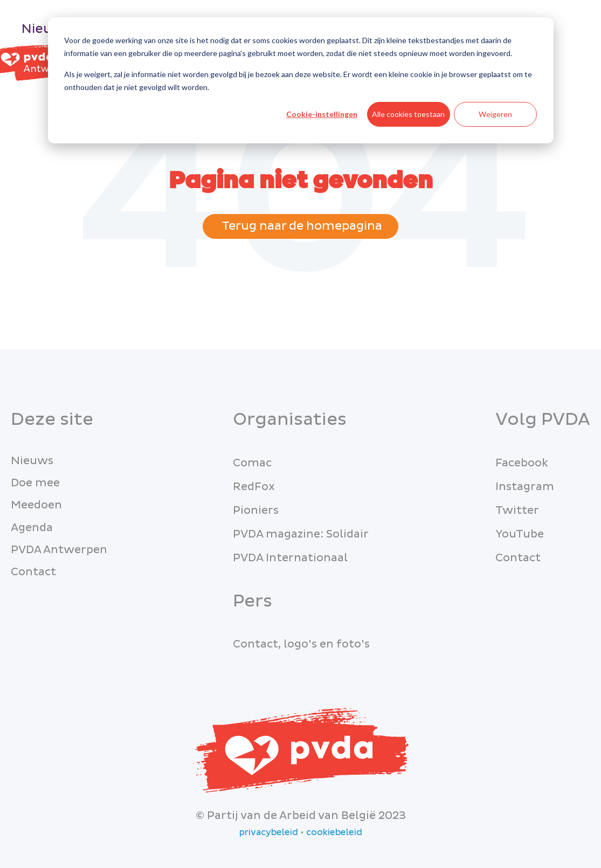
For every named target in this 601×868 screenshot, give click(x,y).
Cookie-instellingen (322, 114)
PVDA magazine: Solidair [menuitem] (301, 534)
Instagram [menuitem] (525, 487)
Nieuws (46, 29)
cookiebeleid (334, 832)
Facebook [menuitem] (522, 463)
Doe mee (35, 483)
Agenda (32, 528)
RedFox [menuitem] (254, 487)
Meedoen (36, 505)
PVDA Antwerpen (59, 550)
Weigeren (495, 114)
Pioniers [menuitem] (256, 511)
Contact (33, 572)
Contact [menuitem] (518, 558)
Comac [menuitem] (252, 463)
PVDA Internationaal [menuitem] (290, 558)
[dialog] (301, 80)
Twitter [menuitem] (517, 511)
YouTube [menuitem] (520, 534)
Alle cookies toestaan (408, 114)
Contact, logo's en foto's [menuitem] (301, 644)
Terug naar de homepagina (300, 226)
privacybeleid (269, 832)
